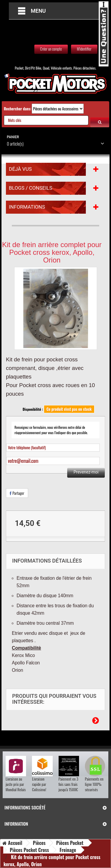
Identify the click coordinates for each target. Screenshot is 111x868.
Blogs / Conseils (31, 188)
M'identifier (84, 49)
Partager (17, 493)
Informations (27, 207)
